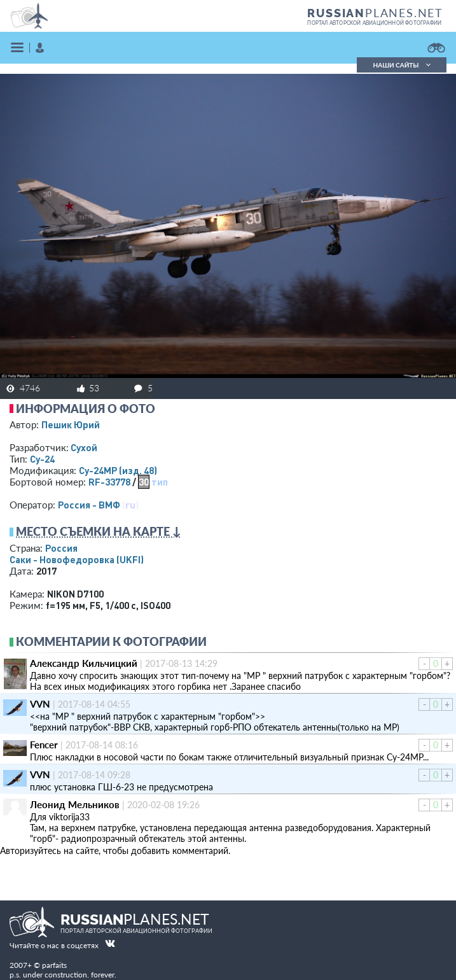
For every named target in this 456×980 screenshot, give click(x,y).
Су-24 (42, 459)
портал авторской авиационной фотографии (374, 23)
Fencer (44, 745)
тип (160, 482)
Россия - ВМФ (89, 505)
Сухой (84, 447)
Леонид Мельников (75, 804)
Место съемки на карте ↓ (99, 531)
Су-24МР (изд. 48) (118, 470)
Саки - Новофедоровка (77, 559)
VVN (40, 704)
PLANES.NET (375, 13)
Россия (61, 548)
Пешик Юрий (71, 424)
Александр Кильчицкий (84, 663)
